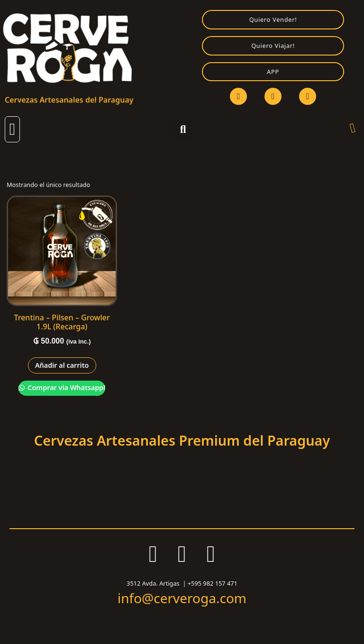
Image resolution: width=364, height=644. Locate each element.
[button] (12, 129)
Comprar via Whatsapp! (66, 387)
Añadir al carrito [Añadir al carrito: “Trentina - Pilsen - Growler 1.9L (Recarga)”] (62, 365)
